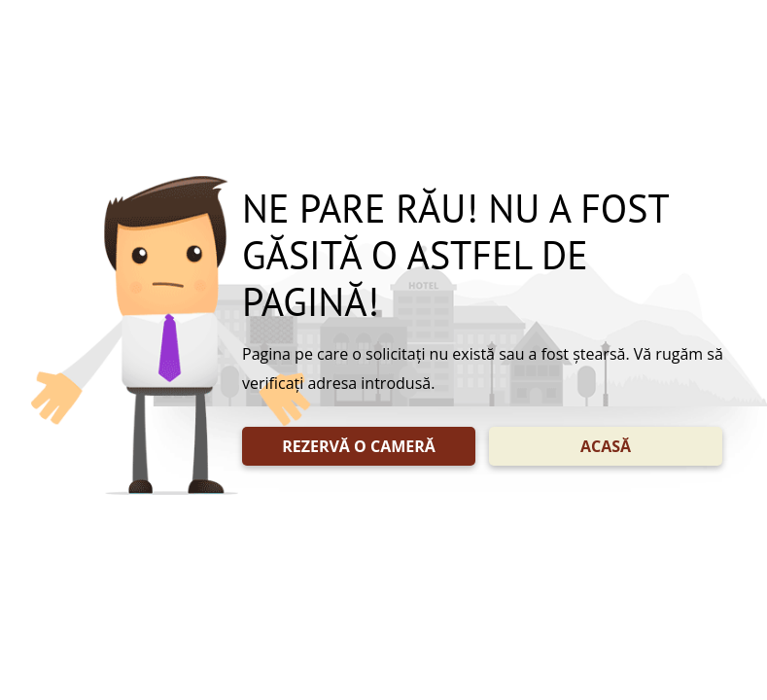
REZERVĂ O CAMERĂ (359, 446)
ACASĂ (606, 446)
